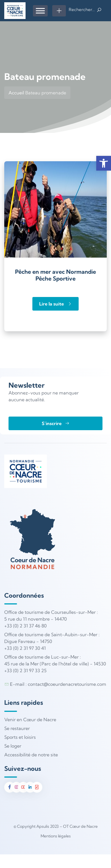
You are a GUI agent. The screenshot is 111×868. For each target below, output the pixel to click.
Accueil (16, 93)
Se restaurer (17, 728)
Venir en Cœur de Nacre (30, 720)
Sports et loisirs (20, 737)
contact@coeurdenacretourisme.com (67, 684)
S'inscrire (56, 423)
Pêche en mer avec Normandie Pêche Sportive (55, 275)
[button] (104, 163)
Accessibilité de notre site (31, 755)
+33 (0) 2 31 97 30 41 (25, 648)
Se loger (13, 746)
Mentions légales (56, 836)
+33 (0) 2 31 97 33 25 (25, 670)
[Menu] (40, 11)
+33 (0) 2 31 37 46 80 (25, 626)
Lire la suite (55, 304)
